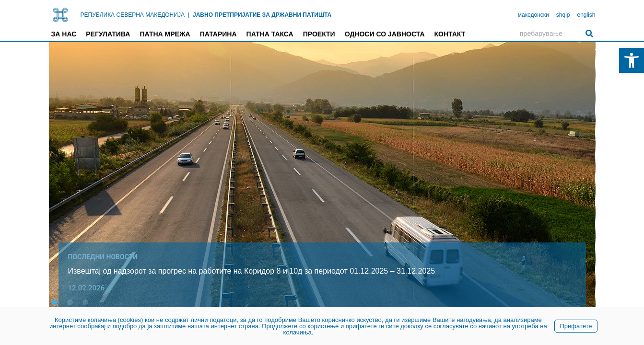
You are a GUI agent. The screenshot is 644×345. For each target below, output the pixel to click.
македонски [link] (533, 15)
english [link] (586, 15)
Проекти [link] (319, 34)
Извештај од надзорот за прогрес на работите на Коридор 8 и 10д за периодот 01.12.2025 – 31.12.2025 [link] (252, 271)
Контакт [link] (450, 34)
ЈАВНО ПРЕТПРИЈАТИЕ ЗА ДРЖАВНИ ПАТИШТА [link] (262, 15)
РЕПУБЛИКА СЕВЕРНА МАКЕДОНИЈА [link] (133, 15)
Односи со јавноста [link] (385, 34)
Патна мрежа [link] (165, 34)
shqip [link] (563, 15)
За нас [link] (64, 34)
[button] (55, 302)
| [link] (189, 15)
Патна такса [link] (270, 34)
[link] (632, 60)
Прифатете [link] (576, 326)
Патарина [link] (218, 34)
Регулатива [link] (108, 34)
